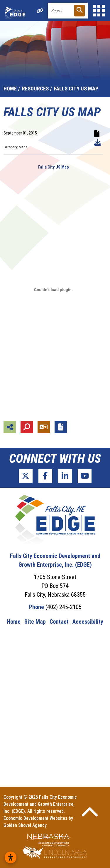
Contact (59, 622)
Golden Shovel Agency (25, 825)
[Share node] (10, 427)
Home (14, 622)
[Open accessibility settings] (11, 857)
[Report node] (61, 427)
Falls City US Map (53, 167)
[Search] (68, 11)
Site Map (35, 622)
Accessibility (88, 622)
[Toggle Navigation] (99, 11)
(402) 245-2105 (64, 607)
